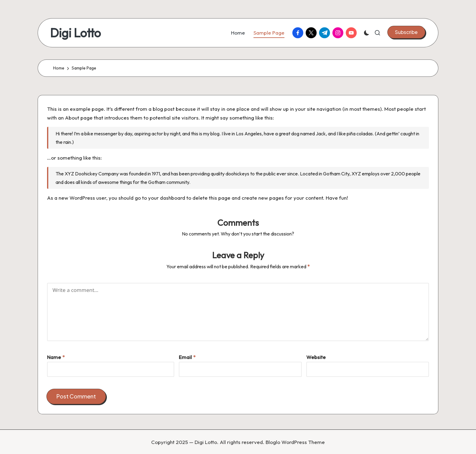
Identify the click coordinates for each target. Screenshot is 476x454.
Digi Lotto (75, 33)
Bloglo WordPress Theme (295, 442)
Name (56, 357)
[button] (406, 32)
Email (187, 357)
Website (316, 357)
